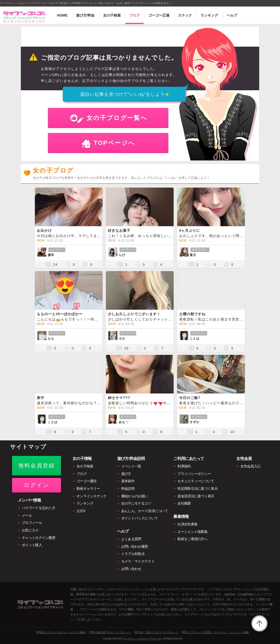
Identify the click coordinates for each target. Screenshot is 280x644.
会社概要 (184, 503)
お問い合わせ (131, 569)
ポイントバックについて (139, 518)
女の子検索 (112, 15)
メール (27, 515)
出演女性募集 (187, 524)
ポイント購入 (32, 545)
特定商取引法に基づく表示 (197, 489)
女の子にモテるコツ (136, 503)
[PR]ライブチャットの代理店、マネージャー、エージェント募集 (215, 632)
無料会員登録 (37, 466)
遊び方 (126, 474)
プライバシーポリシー (194, 474)
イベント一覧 (131, 466)
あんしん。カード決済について (145, 511)
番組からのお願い (134, 496)
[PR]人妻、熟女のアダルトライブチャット (156, 632)
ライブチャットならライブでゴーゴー (143, 639)
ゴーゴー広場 (159, 15)
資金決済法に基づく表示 (196, 496)
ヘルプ (232, 15)
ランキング (209, 15)
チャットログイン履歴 (39, 538)
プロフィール (32, 523)
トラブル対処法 (133, 554)
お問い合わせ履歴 (134, 546)
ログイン (37, 485)
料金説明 (128, 489)
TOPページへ (115, 143)
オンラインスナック (92, 496)
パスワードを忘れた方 (39, 508)
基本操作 (128, 481)
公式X (81, 511)
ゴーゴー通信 (87, 481)
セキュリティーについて (196, 481)
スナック (185, 15)
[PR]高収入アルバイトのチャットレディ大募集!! (61, 632)
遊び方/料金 (85, 15)
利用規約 (184, 466)
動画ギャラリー (88, 489)
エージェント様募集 (192, 532)
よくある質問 (131, 539)
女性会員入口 (250, 466)
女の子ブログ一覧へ (117, 118)
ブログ (134, 15)
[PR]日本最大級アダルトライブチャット (110, 632)
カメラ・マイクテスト (138, 561)
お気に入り (30, 530)
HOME (62, 15)
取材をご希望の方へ (192, 539)
